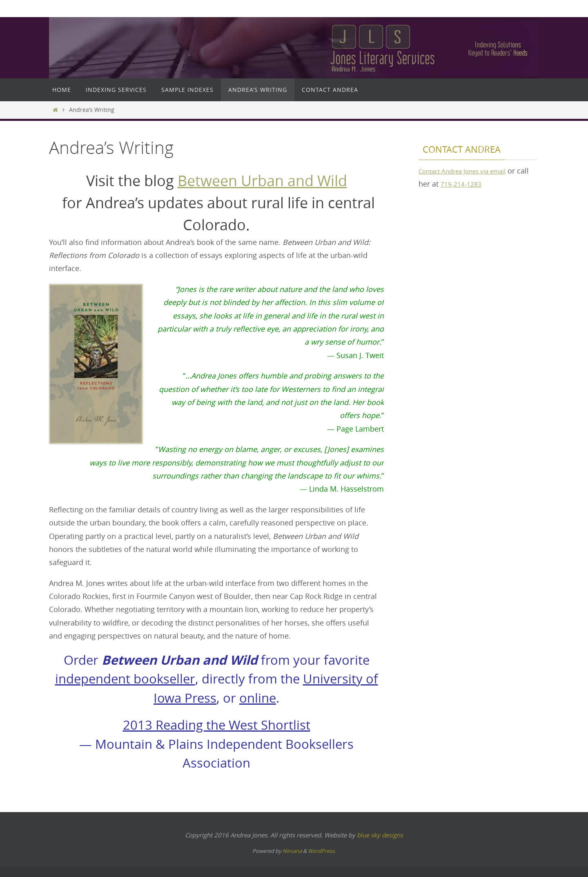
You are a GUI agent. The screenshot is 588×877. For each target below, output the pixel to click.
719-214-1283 (477, 184)
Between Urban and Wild (262, 180)
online (258, 698)
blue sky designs (380, 835)
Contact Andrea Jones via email (472, 171)
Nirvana (292, 851)
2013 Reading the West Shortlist (217, 725)
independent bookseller (125, 679)
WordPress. (322, 851)
